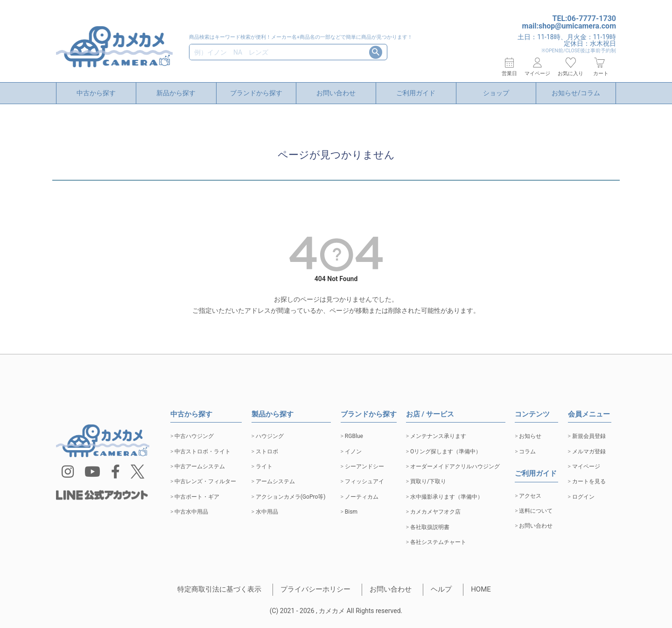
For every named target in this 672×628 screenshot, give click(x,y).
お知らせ (530, 436)
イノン (353, 452)
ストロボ (267, 452)
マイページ (586, 466)
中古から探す (96, 93)
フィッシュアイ (364, 481)
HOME (481, 589)
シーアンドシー (364, 466)
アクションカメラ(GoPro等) (291, 497)
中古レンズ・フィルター (205, 481)
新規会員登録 (589, 436)
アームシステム (275, 481)
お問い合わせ (336, 93)
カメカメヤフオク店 (435, 512)
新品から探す (176, 93)
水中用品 (267, 512)
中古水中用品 (191, 512)
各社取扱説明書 (430, 527)
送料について (536, 511)
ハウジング (270, 436)
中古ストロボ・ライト (203, 452)
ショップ (496, 93)
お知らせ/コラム (576, 93)
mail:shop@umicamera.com (569, 26)
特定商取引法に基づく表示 (219, 589)
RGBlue (354, 436)
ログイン (583, 497)
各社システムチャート (438, 542)
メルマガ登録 (589, 452)
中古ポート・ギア (197, 497)
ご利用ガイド (416, 93)
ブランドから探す (256, 93)
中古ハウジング (194, 436)
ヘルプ (441, 589)
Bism (351, 512)
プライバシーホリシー (315, 589)
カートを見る (589, 481)
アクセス (530, 496)
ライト (264, 466)
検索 (376, 52)
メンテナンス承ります (438, 436)
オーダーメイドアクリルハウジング (455, 466)
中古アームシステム (200, 466)
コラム (527, 452)
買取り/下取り (428, 481)
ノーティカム (362, 497)
